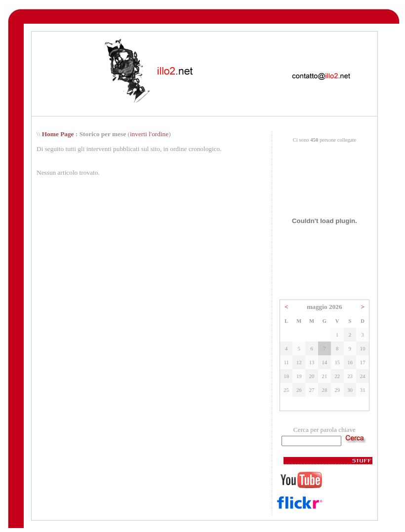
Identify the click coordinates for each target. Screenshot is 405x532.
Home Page (58, 134)
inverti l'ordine (149, 134)
